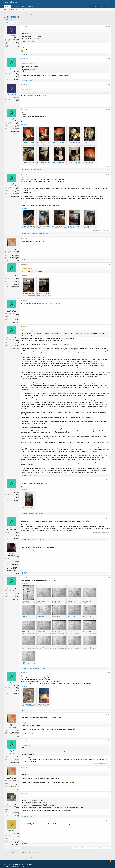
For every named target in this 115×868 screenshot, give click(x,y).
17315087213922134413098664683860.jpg (81, 162)
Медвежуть (12, 830)
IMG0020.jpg (41, 647)
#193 (109, 794)
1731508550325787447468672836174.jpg (65, 142)
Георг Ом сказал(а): (28, 331)
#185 (109, 480)
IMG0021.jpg (56, 647)
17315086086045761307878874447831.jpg (81, 142)
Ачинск (17, 561)
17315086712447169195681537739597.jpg (50, 162)
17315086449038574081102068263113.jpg (35, 162)
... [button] (13, 23)
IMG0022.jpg (72, 647)
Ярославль (16, 840)
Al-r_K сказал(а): (27, 31)
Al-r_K (7, 20)
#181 (109, 238)
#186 (109, 518)
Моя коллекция (11, 17)
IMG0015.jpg (41, 632)
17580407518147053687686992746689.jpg (35, 294)
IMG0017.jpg (72, 632)
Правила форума (98, 861)
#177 (109, 59)
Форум (7, 6)
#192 (109, 768)
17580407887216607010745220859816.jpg (50, 294)
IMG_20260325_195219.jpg (30, 704)
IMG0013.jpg (87, 616)
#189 (109, 673)
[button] (20, 6)
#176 (109, 26)
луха (12, 803)
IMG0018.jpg (87, 632)
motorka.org (15, 866)
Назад (7, 23)
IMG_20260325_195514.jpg (45, 704)
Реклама (21, 866)
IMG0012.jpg (72, 616)
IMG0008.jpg (87, 601)
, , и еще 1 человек (36, 234)
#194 (109, 821)
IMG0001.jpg (26, 601)
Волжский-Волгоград (14, 812)
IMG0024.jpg (26, 662)
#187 (109, 544)
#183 (109, 300)
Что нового (15, 6)
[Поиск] (108, 6)
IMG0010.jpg (41, 616)
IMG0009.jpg (26, 616)
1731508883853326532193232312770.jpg (96, 162)
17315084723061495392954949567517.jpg (35, 142)
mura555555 (12, 36)
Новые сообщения (9, 9)
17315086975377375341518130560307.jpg (65, 162)
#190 (109, 715)
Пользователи (27, 6)
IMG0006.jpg (56, 601)
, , (33, 170)
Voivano (12, 553)
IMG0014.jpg (26, 632)
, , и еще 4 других (34, 539)
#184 (109, 326)
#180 (109, 174)
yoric (12, 248)
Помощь (106, 861)
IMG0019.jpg (26, 647)
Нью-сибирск (16, 256)
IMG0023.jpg (87, 647)
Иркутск (17, 76)
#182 (109, 264)
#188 (109, 578)
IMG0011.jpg (56, 616)
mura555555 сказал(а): (28, 63)
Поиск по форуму (20, 9)
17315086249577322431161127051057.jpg (96, 142)
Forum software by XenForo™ (20, 864)
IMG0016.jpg (56, 632)
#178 (109, 85)
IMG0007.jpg (72, 601)
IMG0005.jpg (41, 601)
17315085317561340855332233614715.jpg (50, 142)
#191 (109, 741)
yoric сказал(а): (26, 269)
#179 (109, 109)
